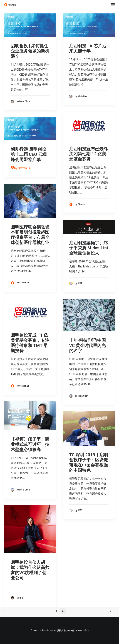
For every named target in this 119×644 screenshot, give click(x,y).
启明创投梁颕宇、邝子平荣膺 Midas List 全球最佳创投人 (89, 248)
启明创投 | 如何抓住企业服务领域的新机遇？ (30, 51)
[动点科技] (10, 5)
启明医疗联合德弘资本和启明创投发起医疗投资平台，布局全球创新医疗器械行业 (30, 235)
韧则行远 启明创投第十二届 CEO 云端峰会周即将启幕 (29, 154)
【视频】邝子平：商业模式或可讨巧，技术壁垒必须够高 (30, 444)
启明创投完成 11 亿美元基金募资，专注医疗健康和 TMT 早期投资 (30, 343)
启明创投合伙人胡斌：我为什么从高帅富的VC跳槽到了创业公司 (30, 570)
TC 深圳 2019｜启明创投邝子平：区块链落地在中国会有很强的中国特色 (89, 463)
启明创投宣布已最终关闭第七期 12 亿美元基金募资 (88, 154)
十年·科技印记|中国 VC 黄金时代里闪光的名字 (87, 346)
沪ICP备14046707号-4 (78, 630)
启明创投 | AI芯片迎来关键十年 (88, 48)
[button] (113, 5)
